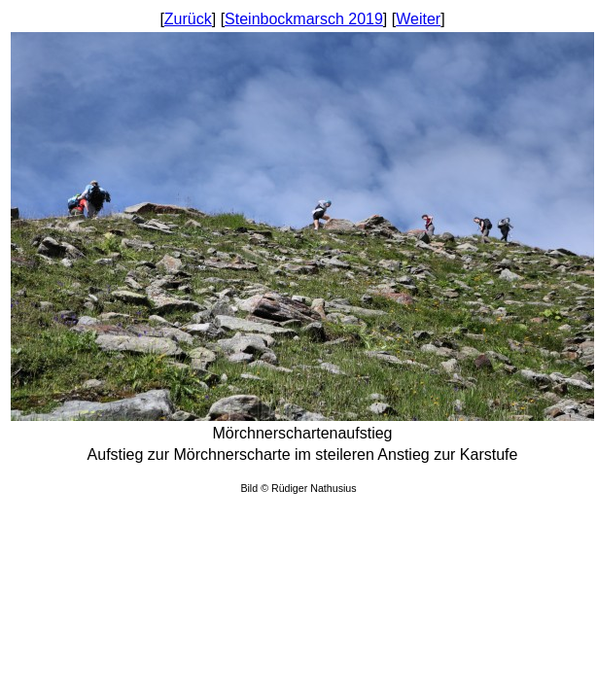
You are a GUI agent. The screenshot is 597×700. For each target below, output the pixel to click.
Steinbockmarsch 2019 (304, 19)
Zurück (188, 19)
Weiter (418, 19)
